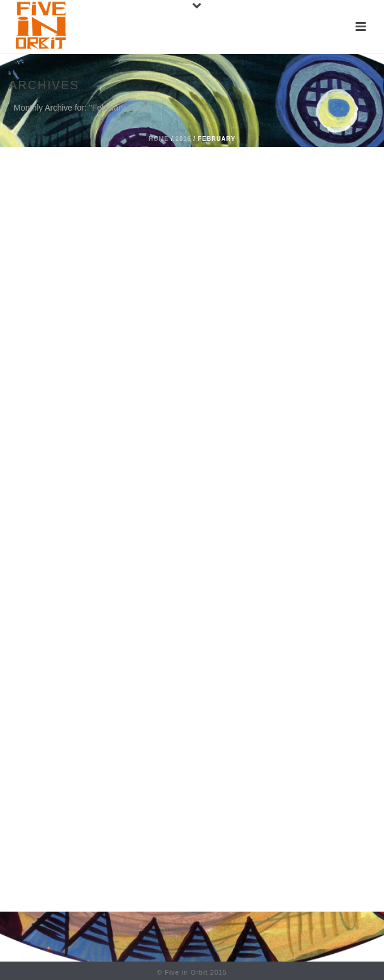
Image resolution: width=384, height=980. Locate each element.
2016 (183, 139)
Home (159, 139)
